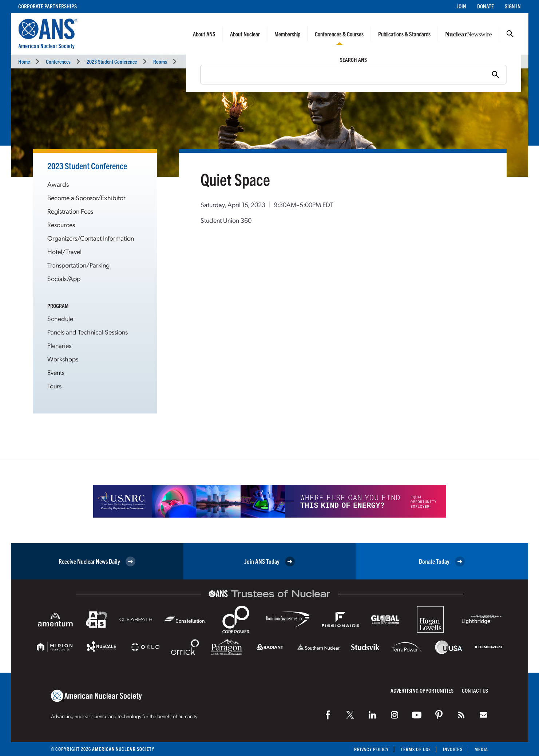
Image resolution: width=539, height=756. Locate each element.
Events (56, 372)
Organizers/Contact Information (91, 238)
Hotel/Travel (64, 251)
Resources (61, 224)
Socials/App (64, 278)
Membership (287, 34)
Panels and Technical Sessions (88, 332)
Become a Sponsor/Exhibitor (86, 197)
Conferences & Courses (339, 34)
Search (510, 34)
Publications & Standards (404, 34)
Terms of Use (416, 749)
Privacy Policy (371, 749)
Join (461, 6)
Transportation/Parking (78, 265)
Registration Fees (70, 211)
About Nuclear (245, 34)
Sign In (513, 6)
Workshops (63, 359)
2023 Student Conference (112, 61)
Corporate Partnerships (47, 6)
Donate (486, 6)
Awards (58, 184)
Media (481, 749)
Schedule (60, 318)
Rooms (160, 61)
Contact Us (475, 690)
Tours (54, 386)
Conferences (58, 61)
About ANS (204, 34)
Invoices (453, 749)
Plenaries (59, 345)
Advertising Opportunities (422, 690)
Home (24, 61)
